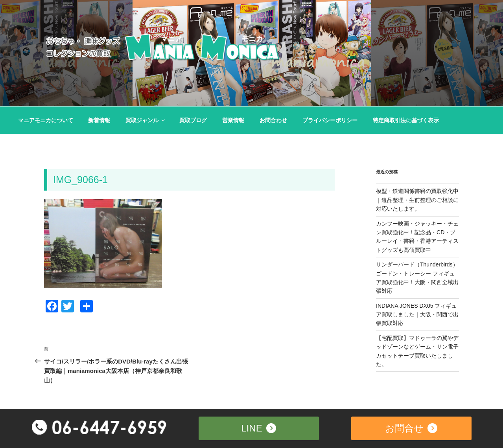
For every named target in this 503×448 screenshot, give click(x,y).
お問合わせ (273, 120)
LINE (258, 427)
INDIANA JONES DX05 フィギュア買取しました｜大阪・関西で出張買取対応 (417, 315)
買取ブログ (193, 120)
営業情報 (233, 120)
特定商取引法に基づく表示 (406, 120)
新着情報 (99, 120)
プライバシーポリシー (330, 120)
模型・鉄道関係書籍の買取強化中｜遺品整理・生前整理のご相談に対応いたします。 (417, 200)
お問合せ (411, 427)
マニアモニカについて (46, 120)
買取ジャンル (146, 120)
